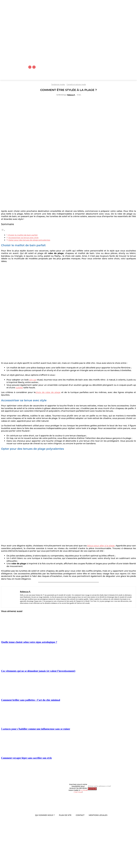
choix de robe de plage (48, 392)
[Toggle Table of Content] (3, 230)
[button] (125, 77)
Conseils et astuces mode (76, 84)
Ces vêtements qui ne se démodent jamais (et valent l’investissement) (38, 671)
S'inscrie (92, 789)
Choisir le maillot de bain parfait (23, 235)
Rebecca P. (71, 95)
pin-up (33, 380)
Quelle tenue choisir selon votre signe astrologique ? (29, 642)
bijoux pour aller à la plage (101, 546)
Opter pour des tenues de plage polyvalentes (29, 240)
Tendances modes (58, 84)
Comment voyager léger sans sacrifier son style (26, 758)
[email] (100, 786)
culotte (19, 388)
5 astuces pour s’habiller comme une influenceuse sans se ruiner (36, 729)
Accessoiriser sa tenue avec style (23, 238)
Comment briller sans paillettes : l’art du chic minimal (31, 700)
